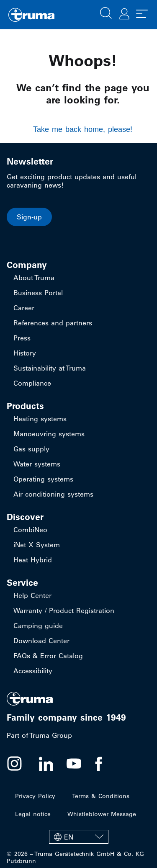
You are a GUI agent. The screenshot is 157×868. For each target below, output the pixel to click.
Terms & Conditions (101, 796)
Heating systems (40, 419)
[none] (79, 837)
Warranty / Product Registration (64, 610)
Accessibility (33, 671)
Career (24, 308)
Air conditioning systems (53, 494)
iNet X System (37, 545)
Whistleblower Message (102, 814)
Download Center (41, 641)
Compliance (32, 383)
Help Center (32, 595)
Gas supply (31, 449)
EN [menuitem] (69, 837)
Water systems (37, 464)
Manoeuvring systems (49, 434)
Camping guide (38, 626)
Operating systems (43, 479)
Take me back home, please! (83, 129)
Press (22, 338)
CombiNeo (30, 530)
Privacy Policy (35, 796)
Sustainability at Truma (50, 368)
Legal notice (33, 814)
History (25, 353)
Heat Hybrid (33, 560)
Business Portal (38, 293)
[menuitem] (79, 837)
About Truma (34, 278)
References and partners (53, 323)
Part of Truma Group (39, 735)
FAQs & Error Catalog (48, 656)
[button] (106, 12)
